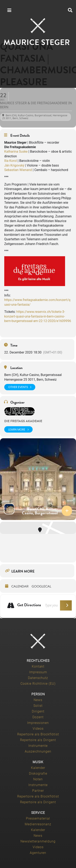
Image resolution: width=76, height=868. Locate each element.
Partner (38, 791)
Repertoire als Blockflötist (38, 734)
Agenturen (38, 853)
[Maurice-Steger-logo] (38, 26)
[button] (70, 10)
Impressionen (38, 723)
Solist (38, 706)
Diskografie (38, 773)
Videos (38, 729)
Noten (38, 779)
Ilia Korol (11, 161)
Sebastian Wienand (18, 170)
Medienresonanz (38, 824)
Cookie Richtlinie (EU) (38, 684)
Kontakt (38, 666)
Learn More (18, 429)
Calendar (20, 586)
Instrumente (38, 746)
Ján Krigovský (14, 165)
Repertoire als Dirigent (38, 740)
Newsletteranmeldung (38, 841)
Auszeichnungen (38, 751)
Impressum (38, 672)
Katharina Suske (16, 152)
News (38, 700)
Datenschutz (38, 678)
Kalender (38, 768)
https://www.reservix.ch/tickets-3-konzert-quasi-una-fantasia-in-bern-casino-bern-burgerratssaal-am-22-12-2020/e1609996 (38, 316)
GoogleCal (41, 586)
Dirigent (38, 711)
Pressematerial (38, 818)
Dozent (38, 717)
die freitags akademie (23, 421)
